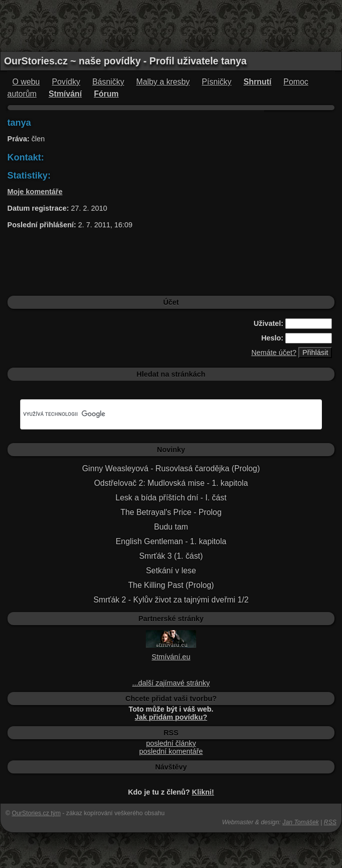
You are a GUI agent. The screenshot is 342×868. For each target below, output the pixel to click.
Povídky (66, 82)
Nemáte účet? (274, 353)
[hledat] (159, 414)
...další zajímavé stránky (171, 683)
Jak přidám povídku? (171, 717)
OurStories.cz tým (36, 813)
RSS (330, 822)
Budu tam (171, 527)
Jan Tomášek (301, 822)
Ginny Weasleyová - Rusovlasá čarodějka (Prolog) (171, 468)
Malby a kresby (163, 82)
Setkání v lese (171, 571)
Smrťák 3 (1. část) (171, 556)
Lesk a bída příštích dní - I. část (171, 498)
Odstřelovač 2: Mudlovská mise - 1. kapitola (171, 483)
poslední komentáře (171, 751)
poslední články (171, 743)
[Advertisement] (171, 25)
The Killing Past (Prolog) (171, 585)
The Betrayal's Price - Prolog (171, 512)
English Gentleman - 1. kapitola (171, 541)
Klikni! (203, 792)
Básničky (108, 82)
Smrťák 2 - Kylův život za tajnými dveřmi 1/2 (171, 600)
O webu (26, 82)
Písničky (217, 82)
